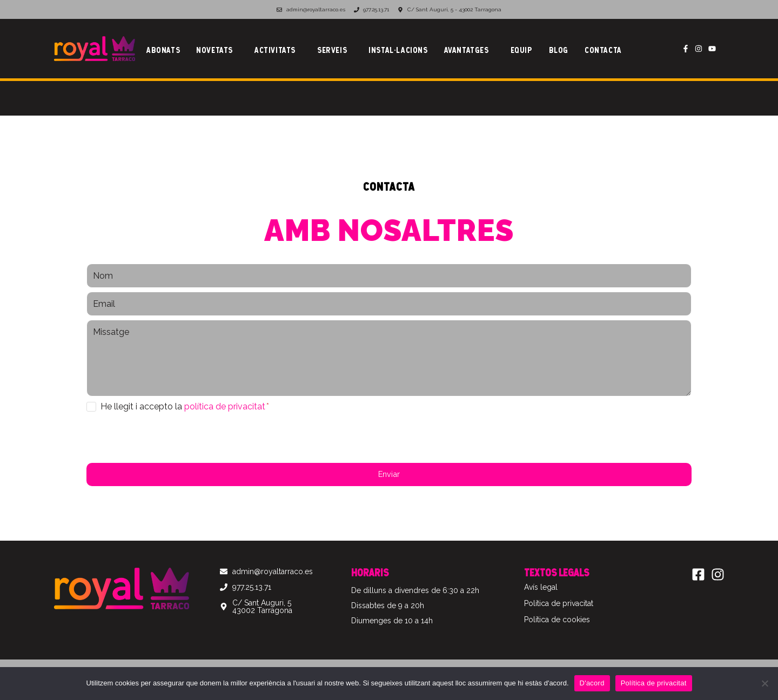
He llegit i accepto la (185, 406)
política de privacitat (225, 406)
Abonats (163, 50)
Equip (522, 50)
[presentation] (169, 438)
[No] (764, 683)
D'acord (592, 683)
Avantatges (467, 50)
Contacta (603, 50)
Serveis (332, 50)
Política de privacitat (654, 683)
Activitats (275, 50)
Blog (559, 50)
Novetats (214, 50)
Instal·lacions (398, 50)
